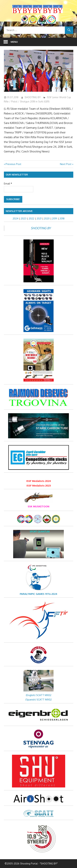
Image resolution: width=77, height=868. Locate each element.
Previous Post (13, 164)
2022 (31, 218)
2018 (62, 218)
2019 (55, 218)
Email (8, 184)
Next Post (66, 164)
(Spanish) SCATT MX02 (38, 700)
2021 (39, 218)
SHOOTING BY (33, 97)
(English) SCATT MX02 (39, 695)
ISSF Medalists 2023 (39, 486)
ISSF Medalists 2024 (39, 481)
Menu (14, 42)
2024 (16, 218)
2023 (24, 218)
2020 (47, 218)
